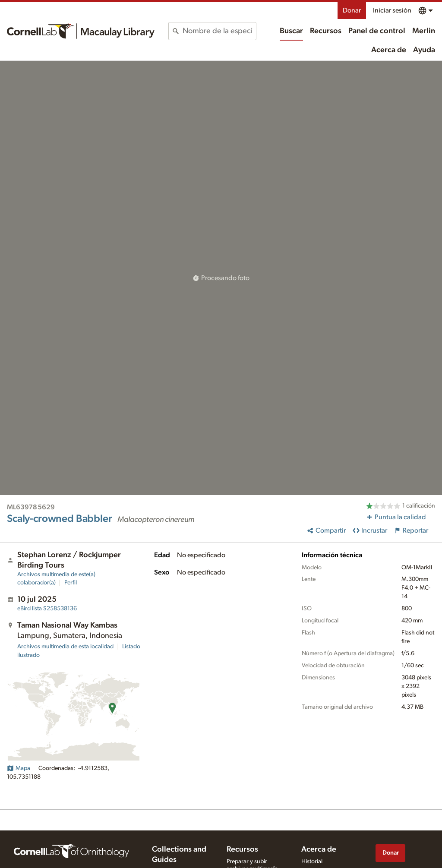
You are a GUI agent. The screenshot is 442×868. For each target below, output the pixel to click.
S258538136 (47, 609)
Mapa (19, 768)
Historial (312, 862)
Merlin (424, 31)
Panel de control (377, 31)
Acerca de (389, 50)
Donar (352, 10)
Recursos (326, 31)
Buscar (291, 31)
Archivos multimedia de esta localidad (65, 647)
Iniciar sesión (392, 10)
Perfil (71, 583)
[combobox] (219, 31)
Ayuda (424, 50)
